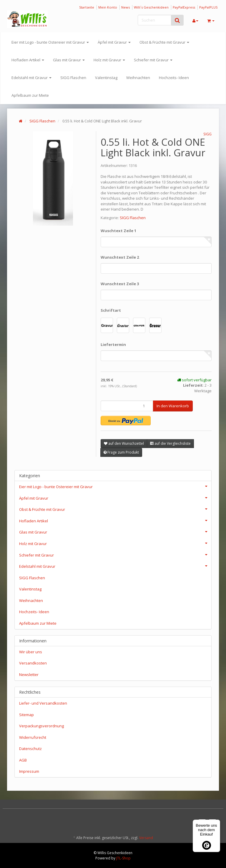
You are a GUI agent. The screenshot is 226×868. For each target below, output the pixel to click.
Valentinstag (106, 78)
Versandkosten (33, 663)
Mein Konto (108, 7)
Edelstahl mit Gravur (31, 78)
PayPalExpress (184, 7)
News (126, 7)
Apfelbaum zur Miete (30, 95)
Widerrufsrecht (33, 737)
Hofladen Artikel (28, 60)
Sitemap (26, 715)
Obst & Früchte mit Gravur (164, 42)
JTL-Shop (123, 858)
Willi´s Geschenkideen (151, 7)
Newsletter (29, 675)
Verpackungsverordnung (41, 726)
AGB (23, 760)
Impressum (29, 771)
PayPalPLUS (208, 7)
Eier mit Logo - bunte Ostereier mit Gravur (50, 42)
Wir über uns (31, 652)
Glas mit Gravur (69, 60)
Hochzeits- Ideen (174, 78)
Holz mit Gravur (109, 60)
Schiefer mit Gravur (153, 60)
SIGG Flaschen (73, 78)
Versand (146, 838)
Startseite (87, 7)
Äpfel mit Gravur (114, 42)
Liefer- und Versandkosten (43, 703)
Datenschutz (30, 749)
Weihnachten (138, 78)
